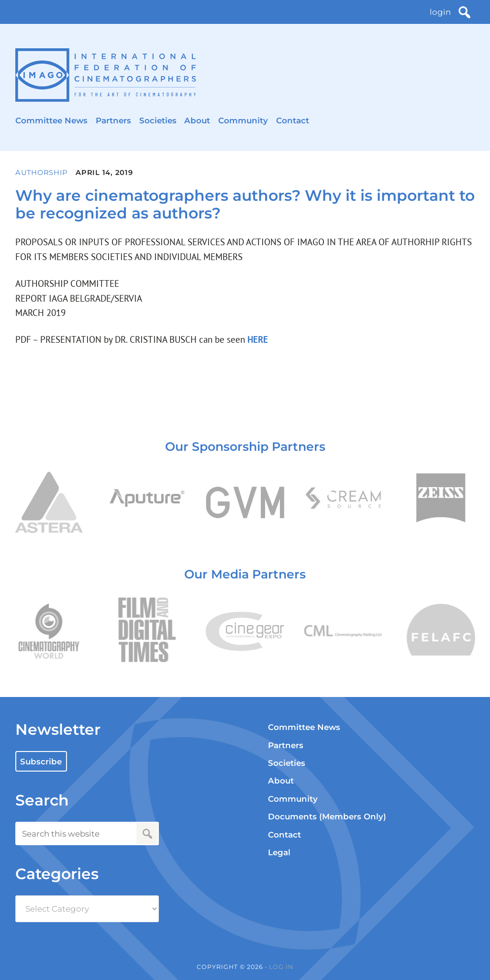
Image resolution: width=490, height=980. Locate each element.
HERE (256, 339)
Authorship (41, 173)
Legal (279, 852)
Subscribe (41, 762)
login (440, 12)
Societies (158, 120)
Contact (293, 120)
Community (243, 120)
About (197, 120)
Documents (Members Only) (327, 817)
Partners (113, 120)
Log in (281, 967)
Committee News (51, 120)
